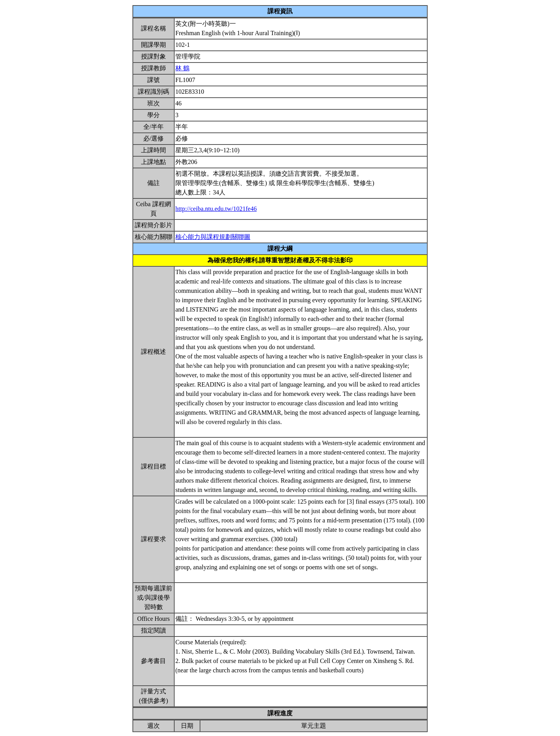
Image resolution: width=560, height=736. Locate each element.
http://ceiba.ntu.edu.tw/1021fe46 (216, 209)
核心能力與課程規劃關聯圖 (213, 237)
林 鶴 (182, 68)
